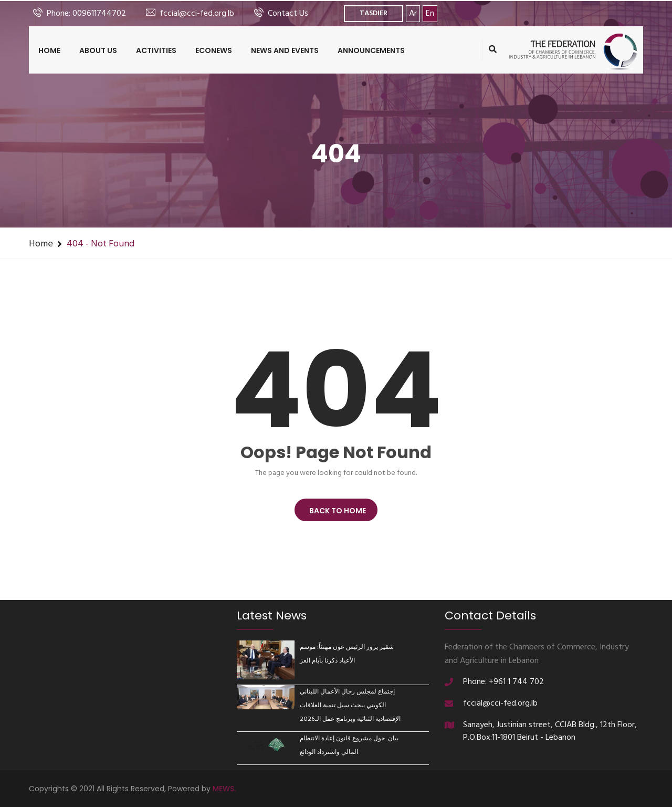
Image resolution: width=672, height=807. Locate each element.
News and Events (285, 50)
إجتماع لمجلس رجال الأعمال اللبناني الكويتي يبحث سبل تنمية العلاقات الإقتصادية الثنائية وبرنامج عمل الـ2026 (350, 706)
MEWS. (224, 789)
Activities (156, 50)
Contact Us (288, 14)
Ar (413, 14)
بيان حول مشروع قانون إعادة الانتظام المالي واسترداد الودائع (349, 746)
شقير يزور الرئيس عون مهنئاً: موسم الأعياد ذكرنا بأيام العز (347, 654)
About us (98, 50)
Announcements (371, 50)
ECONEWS (214, 50)
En (430, 14)
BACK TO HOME (336, 511)
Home (49, 50)
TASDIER (374, 13)
